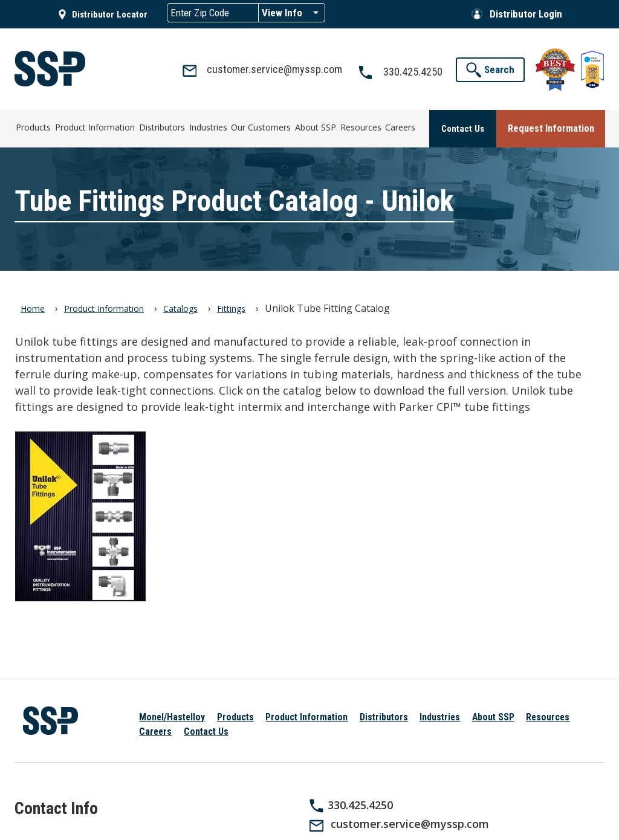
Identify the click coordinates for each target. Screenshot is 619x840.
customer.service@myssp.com (410, 821)
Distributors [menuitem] (161, 127)
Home (33, 306)
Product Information (104, 306)
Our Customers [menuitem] (260, 127)
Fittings (231, 306)
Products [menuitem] (33, 127)
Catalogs (180, 306)
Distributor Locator (110, 15)
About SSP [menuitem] (314, 127)
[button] (490, 70)
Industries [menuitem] (206, 127)
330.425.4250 (360, 802)
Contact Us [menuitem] (206, 729)
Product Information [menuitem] (94, 127)
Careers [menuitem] (399, 127)
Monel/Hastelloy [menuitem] (172, 715)
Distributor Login (526, 14)
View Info (282, 13)
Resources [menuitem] (359, 127)
